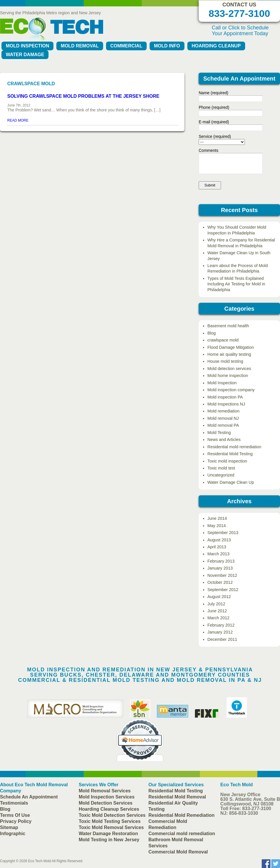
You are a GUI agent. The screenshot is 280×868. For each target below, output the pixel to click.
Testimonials (14, 803)
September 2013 (223, 533)
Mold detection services (229, 369)
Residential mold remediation (234, 447)
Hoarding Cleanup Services (109, 809)
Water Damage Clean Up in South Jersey (239, 256)
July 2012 (216, 604)
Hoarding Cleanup (216, 46)
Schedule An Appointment (29, 797)
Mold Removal (80, 46)
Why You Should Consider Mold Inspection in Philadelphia (237, 230)
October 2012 (220, 582)
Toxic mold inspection (227, 461)
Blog (212, 333)
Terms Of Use (15, 815)
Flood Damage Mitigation (231, 347)
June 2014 (217, 518)
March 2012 (218, 618)
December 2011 (222, 639)
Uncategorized (221, 475)
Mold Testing (219, 433)
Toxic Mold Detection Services (112, 815)
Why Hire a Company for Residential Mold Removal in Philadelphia (241, 243)
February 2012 (221, 625)
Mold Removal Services (105, 791)
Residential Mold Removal (177, 797)
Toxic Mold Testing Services (110, 821)
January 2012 (220, 632)
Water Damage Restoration (108, 834)
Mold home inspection (228, 376)
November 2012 (222, 575)
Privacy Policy (16, 821)
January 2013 (220, 568)
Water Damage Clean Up (231, 482)
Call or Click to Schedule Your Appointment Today (240, 31)
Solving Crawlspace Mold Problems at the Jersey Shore (83, 96)
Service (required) (215, 136)
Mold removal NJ (223, 418)
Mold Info (167, 46)
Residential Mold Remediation (182, 815)
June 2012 (217, 611)
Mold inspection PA (225, 397)
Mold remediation (223, 411)
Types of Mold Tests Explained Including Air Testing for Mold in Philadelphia (236, 284)
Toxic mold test (221, 468)
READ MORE (18, 120)
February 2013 (221, 561)
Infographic (13, 834)
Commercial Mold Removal (178, 852)
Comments (209, 150)
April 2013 (217, 547)
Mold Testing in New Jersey (109, 840)
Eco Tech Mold (40, 861)
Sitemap (9, 827)
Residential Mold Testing (230, 454)
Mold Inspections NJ (226, 404)
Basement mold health (228, 326)
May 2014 (217, 526)
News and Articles (224, 440)
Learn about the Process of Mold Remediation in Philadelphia (238, 268)
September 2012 (223, 590)
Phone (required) (214, 107)
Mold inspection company (231, 390)
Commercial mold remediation (182, 834)
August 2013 (219, 540)
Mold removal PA (223, 425)
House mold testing (225, 361)
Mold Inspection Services (107, 797)
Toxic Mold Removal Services (111, 827)
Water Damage (25, 55)
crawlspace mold (223, 340)
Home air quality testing (229, 354)
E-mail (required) (214, 122)
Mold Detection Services (106, 803)
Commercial (126, 46)
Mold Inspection (27, 46)
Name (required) (213, 93)
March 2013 (218, 554)
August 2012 (219, 597)
